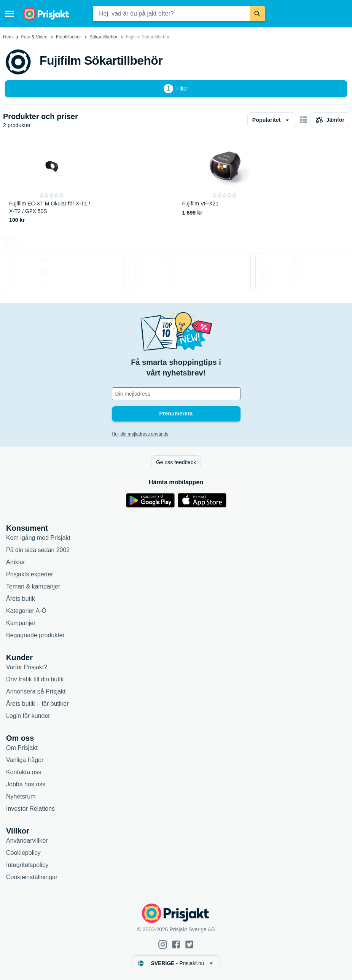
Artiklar (16, 562)
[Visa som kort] (303, 120)
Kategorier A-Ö (26, 611)
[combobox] (171, 14)
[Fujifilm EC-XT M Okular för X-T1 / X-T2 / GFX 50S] (52, 183)
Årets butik (21, 599)
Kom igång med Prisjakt (38, 538)
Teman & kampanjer (33, 586)
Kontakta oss (24, 772)
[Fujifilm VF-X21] (225, 183)
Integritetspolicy (27, 865)
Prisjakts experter (30, 574)
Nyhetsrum (21, 796)
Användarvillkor (27, 841)
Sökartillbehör (103, 37)
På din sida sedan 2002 (38, 550)
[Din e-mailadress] (176, 394)
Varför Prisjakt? (27, 667)
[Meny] (10, 14)
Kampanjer (21, 623)
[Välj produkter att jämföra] (330, 120)
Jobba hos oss (26, 784)
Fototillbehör (68, 37)
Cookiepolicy (23, 853)
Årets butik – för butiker (37, 704)
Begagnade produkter (35, 635)
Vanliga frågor (25, 760)
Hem (8, 37)
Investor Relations (30, 809)
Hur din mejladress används (140, 434)
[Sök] (257, 14)
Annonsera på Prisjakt (36, 691)
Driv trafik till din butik (35, 679)
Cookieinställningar (32, 877)
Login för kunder (28, 716)
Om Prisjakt (22, 748)
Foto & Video (34, 37)
